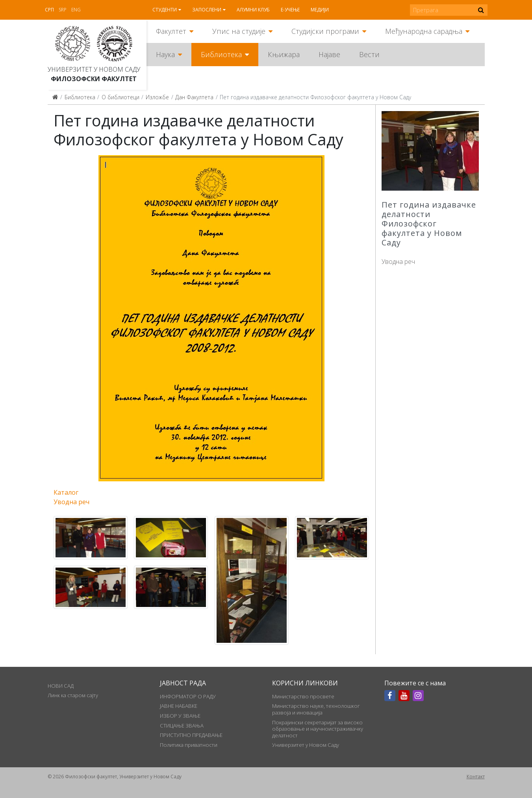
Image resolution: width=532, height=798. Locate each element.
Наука (165, 54)
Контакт (476, 777)
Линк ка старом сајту (73, 695)
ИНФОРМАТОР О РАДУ (188, 696)
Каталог (66, 492)
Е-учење (290, 10)
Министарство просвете (303, 696)
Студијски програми (325, 31)
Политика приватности (189, 745)
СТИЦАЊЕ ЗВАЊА (182, 726)
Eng (76, 10)
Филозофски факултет (94, 79)
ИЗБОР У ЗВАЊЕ (180, 716)
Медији (320, 10)
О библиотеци (120, 97)
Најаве (329, 54)
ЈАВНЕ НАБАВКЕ (179, 706)
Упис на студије (239, 31)
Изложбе (157, 97)
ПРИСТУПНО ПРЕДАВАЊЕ (191, 735)
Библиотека (221, 54)
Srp (63, 10)
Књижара (284, 54)
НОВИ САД (61, 686)
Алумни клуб (253, 10)
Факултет (171, 31)
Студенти (165, 10)
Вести (369, 54)
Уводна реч (398, 262)
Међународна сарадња (424, 31)
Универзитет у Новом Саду (94, 69)
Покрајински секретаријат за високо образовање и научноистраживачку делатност (318, 729)
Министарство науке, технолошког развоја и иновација (316, 709)
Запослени (207, 10)
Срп (49, 10)
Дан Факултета (194, 97)
